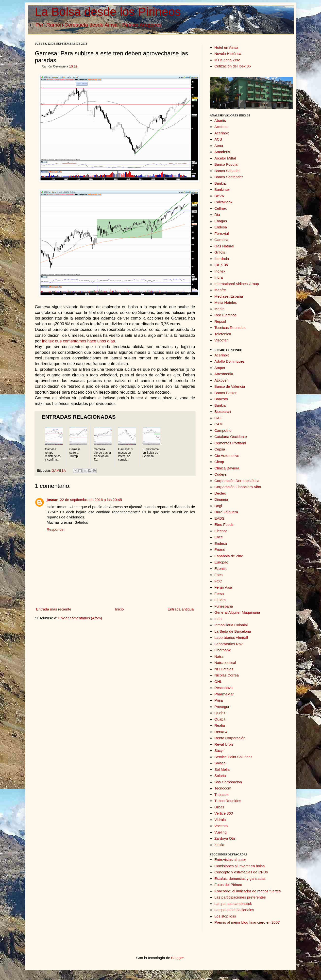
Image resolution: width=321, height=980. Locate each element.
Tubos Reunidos (228, 801)
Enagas (221, 221)
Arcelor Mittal (225, 158)
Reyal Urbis (224, 744)
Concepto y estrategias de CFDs (241, 872)
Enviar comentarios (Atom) (80, 618)
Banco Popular (226, 164)
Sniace (220, 763)
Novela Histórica (228, 54)
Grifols (220, 252)
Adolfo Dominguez (229, 361)
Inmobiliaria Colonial (231, 625)
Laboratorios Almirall (231, 637)
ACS (218, 139)
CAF (218, 418)
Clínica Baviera (227, 468)
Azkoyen (221, 380)
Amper (220, 368)
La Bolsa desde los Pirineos (108, 12)
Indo (218, 619)
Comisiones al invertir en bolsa (239, 866)
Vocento (221, 826)
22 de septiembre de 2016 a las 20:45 (91, 500)
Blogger (177, 958)
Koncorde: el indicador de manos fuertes (247, 891)
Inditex (220, 271)
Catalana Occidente (231, 437)
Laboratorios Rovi (229, 644)
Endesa (221, 227)
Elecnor (221, 531)
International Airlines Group (237, 284)
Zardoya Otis (225, 838)
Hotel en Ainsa (226, 47)
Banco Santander (229, 177)
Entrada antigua (181, 609)
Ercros (220, 550)
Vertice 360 (224, 813)
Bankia (220, 183)
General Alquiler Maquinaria (237, 612)
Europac (221, 562)
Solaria (220, 776)
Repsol (220, 321)
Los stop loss (225, 916)
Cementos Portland (230, 443)
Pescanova (223, 688)
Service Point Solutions (233, 757)
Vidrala (220, 820)
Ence (219, 537)
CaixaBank (223, 202)
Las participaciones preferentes (240, 897)
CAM (218, 424)
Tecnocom (223, 788)
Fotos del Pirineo (228, 885)
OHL (218, 682)
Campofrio (223, 430)
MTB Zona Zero (227, 60)
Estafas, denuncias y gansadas (240, 878)
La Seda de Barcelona (233, 631)
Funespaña (224, 606)
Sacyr (219, 750)
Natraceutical (225, 663)
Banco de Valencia (230, 386)
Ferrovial (221, 233)
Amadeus (222, 152)
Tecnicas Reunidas (230, 328)
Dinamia (221, 499)
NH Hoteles (224, 669)
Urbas (219, 807)
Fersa (219, 594)
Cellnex (220, 208)
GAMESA (59, 471)
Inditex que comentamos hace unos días (78, 341)
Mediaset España (229, 296)
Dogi (218, 506)
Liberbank (222, 650)
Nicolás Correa (227, 675)
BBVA (219, 196)
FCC (218, 581)
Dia (217, 215)
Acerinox (221, 133)
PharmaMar (224, 694)
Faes (218, 575)
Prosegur (222, 707)
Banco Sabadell (227, 171)
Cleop (219, 462)
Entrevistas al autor (230, 860)
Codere (220, 474)
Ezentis (220, 569)
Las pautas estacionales (234, 910)
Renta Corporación (230, 738)
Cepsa (220, 449)
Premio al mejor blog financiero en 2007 (247, 922)
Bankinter (222, 189)
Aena (219, 146)
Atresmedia (224, 374)
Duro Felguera (226, 512)
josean (53, 500)
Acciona (221, 127)
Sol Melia (222, 769)
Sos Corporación (228, 782)
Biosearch (223, 411)
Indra (219, 277)
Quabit (220, 713)
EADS (219, 518)
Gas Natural (224, 246)
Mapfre (220, 290)
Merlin (219, 309)
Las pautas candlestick (233, 904)
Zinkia (219, 845)
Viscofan (221, 340)
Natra (219, 656)
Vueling (220, 832)
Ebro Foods (224, 524)
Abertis (220, 120)
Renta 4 (221, 732)
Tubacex (221, 795)
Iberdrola (222, 259)
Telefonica (223, 334)
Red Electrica (225, 315)
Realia (220, 725)
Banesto (221, 399)
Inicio (119, 609)
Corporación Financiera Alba (238, 487)
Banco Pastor (225, 393)
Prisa (219, 700)
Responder (56, 529)
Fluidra (220, 600)
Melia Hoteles (226, 302)
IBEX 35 (221, 265)
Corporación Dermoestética (237, 481)
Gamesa (221, 240)
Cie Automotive (227, 456)
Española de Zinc (229, 556)
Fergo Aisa (223, 587)
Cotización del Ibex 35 (233, 66)
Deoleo (220, 493)
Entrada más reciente (54, 609)
